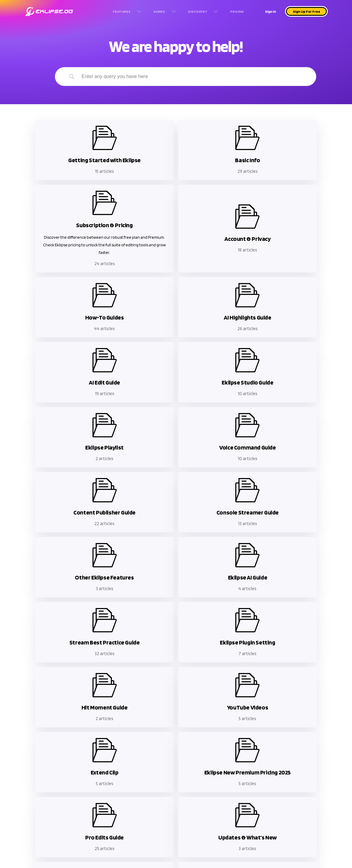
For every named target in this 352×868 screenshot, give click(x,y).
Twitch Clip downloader (127, 790)
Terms (75, 793)
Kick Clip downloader (115, 801)
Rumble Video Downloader (164, 801)
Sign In (270, 11)
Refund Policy (37, 801)
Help (34, 790)
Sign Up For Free (307, 11)
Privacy (76, 801)
